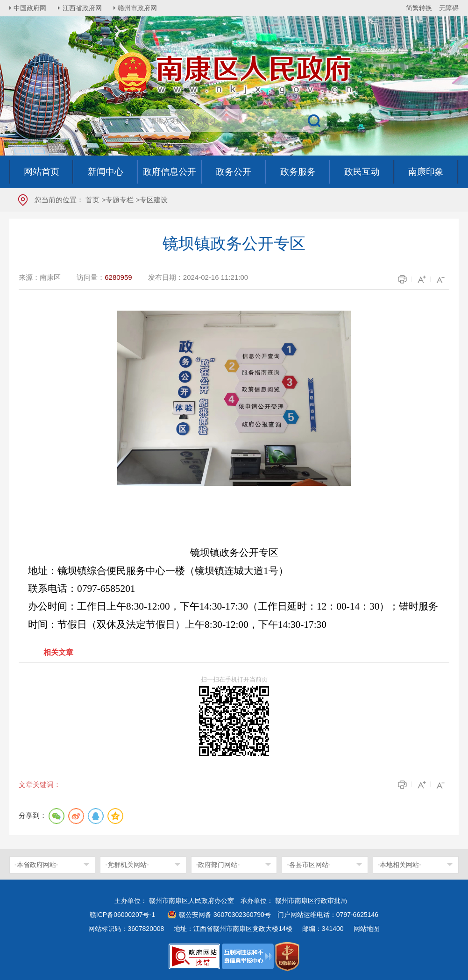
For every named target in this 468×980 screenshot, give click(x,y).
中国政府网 (30, 8)
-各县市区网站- (308, 865)
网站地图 (367, 929)
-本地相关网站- (400, 865)
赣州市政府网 (138, 8)
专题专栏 (120, 200)
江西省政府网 (83, 8)
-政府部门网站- (218, 865)
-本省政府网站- (36, 865)
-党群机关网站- (127, 865)
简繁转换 (419, 8)
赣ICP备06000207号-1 (122, 915)
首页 (92, 200)
